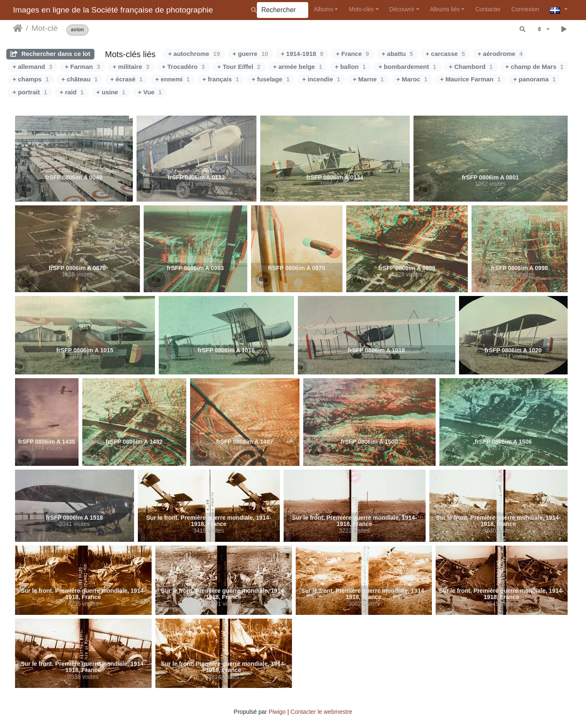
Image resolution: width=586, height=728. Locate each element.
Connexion (525, 9)
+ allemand (32, 67)
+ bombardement (407, 67)
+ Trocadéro (184, 67)
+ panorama (535, 79)
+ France (352, 54)
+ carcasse (445, 54)
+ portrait (30, 92)
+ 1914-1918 (302, 54)
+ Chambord (471, 67)
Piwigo (277, 712)
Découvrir (402, 9)
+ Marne (368, 79)
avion (77, 30)
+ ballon (350, 67)
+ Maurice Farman (471, 79)
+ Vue (150, 92)
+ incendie (321, 79)
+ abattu (397, 54)
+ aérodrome (500, 54)
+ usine (111, 92)
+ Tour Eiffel (239, 67)
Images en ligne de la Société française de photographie (113, 10)
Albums (323, 9)
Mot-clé (44, 28)
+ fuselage (270, 79)
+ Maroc (412, 79)
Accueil (18, 28)
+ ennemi (173, 79)
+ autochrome (194, 54)
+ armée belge (298, 67)
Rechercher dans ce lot (50, 54)
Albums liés (445, 9)
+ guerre (250, 54)
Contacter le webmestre (322, 712)
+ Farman (82, 67)
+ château (80, 79)
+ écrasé (127, 79)
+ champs (31, 79)
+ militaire (131, 67)
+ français (221, 79)
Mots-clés (361, 9)
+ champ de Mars (534, 67)
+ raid (72, 92)
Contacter (488, 9)
